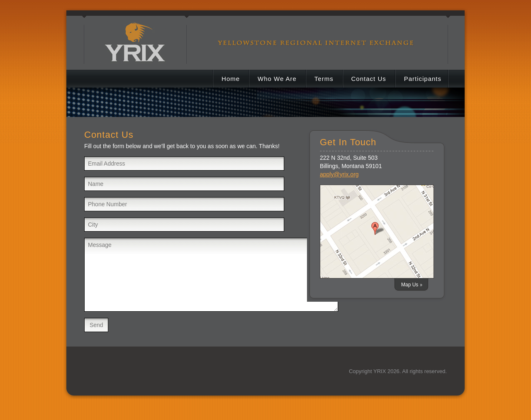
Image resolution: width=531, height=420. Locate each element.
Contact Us (369, 79)
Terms (324, 79)
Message (211, 275)
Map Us (410, 285)
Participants (423, 79)
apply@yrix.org (339, 174)
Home (231, 79)
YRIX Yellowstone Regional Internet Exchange (136, 35)
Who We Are (277, 79)
